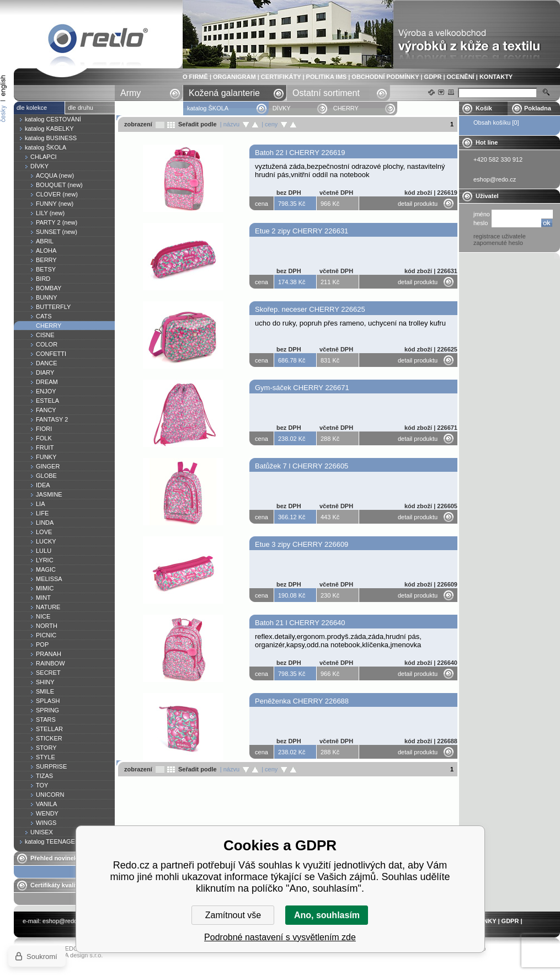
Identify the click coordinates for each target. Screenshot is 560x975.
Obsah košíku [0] (496, 122)
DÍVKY (282, 108)
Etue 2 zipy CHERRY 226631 (302, 231)
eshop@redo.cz (64, 921)
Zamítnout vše (233, 915)
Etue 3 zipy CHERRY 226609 (302, 544)
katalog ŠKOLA (209, 108)
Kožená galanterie (224, 93)
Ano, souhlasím (327, 915)
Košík (484, 108)
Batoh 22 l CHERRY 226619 (300, 153)
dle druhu (81, 108)
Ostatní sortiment (326, 93)
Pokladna (538, 108)
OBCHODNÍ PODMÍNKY (385, 77)
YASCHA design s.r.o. (73, 955)
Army (130, 93)
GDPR (433, 77)
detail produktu (418, 204)
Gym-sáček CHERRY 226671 (302, 388)
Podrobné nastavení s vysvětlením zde (280, 937)
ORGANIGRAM (234, 77)
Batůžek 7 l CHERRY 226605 (302, 466)
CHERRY (98, 41)
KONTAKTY (496, 77)
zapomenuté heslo (498, 243)
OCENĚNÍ (461, 77)
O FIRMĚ (195, 77)
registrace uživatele (500, 236)
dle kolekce (32, 108)
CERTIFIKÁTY (281, 77)
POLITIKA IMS (327, 77)
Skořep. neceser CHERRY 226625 (310, 309)
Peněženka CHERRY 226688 (302, 701)
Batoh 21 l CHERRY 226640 (300, 623)
